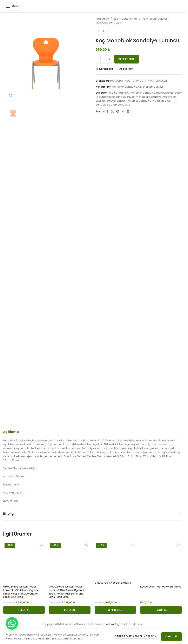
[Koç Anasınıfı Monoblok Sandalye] (161, 562)
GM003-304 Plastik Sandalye (113, 583)
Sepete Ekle (126, 59)
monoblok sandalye (142, 93)
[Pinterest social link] (118, 111)
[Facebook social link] (107, 111)
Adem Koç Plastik (117, 624)
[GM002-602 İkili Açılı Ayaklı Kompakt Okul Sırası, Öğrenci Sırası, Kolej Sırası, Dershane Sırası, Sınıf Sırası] (24, 562)
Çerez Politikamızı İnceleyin (136, 636)
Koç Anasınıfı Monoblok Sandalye (161, 587)
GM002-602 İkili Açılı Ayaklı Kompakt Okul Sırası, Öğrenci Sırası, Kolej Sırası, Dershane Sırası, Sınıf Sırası (21, 592)
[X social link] (112, 111)
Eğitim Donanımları (126, 19)
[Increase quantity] (110, 59)
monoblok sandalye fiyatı (118, 97)
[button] (24, 610)
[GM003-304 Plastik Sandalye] (115, 560)
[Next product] (108, 31)
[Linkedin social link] (123, 111)
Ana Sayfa (102, 19)
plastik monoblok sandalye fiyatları (139, 101)
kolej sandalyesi (118, 93)
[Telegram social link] (128, 111)
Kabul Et (172, 636)
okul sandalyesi (106, 101)
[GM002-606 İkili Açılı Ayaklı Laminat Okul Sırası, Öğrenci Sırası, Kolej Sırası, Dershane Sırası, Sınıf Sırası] (70, 562)
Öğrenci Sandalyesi (154, 19)
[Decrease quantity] (98, 59)
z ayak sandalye (119, 105)
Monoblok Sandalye (108, 23)
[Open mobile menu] (13, 6)
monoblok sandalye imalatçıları (156, 97)
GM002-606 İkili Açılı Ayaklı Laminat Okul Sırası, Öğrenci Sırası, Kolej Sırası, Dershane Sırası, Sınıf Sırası (66, 592)
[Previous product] (98, 31)
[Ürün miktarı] (104, 59)
